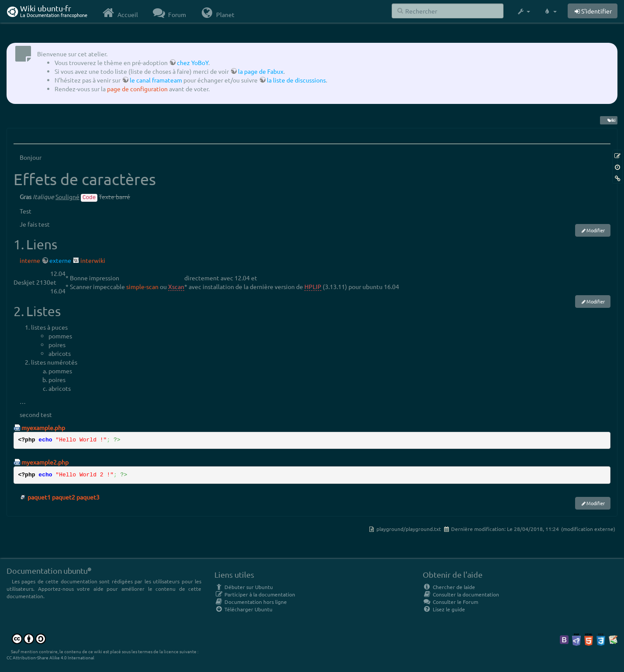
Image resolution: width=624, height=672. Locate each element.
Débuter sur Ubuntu (244, 587)
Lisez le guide (444, 609)
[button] (523, 11)
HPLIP (313, 286)
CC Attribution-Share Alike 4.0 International (50, 657)
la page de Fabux (261, 71)
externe (60, 260)
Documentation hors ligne (251, 602)
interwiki (93, 260)
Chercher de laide (449, 587)
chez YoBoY (193, 62)
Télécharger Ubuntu (243, 609)
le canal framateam (156, 80)
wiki (608, 120)
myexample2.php (45, 462)
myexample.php (43, 427)
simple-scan (142, 286)
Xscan (176, 286)
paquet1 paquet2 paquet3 (64, 497)
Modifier (596, 230)
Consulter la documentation (461, 594)
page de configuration (137, 89)
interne (30, 260)
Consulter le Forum (450, 602)
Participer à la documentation (255, 594)
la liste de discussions (296, 80)
